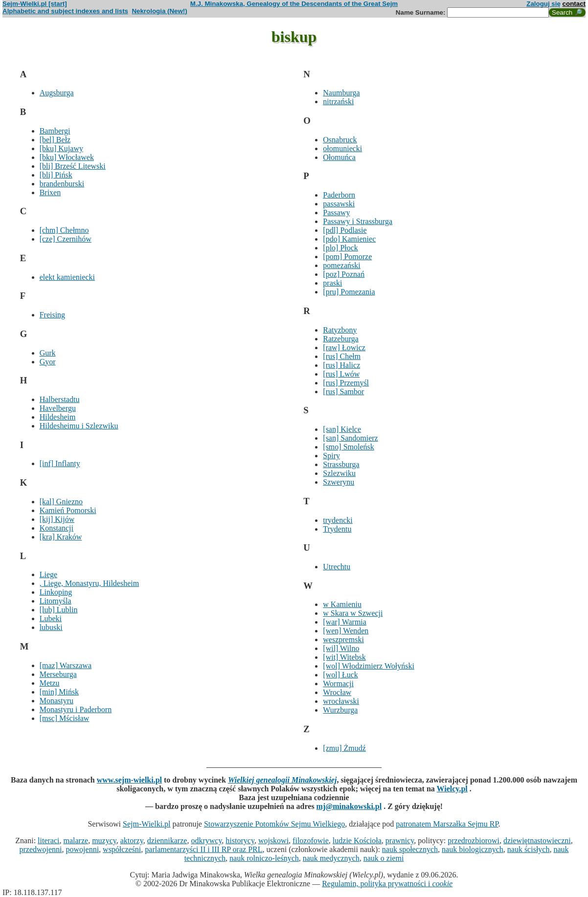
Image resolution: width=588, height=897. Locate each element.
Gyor (48, 362)
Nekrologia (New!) (159, 11)
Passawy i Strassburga (358, 221)
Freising (52, 315)
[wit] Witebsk (344, 657)
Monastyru (57, 701)
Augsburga (57, 93)
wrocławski (341, 701)
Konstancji (57, 528)
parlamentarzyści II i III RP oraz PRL (204, 849)
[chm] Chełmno (64, 230)
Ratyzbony (340, 330)
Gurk (48, 353)
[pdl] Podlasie (345, 230)
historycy (240, 841)
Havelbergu (58, 408)
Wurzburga (340, 710)
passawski (339, 204)
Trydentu (337, 529)
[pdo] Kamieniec (349, 239)
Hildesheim (58, 417)
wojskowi (273, 841)
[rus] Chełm (342, 356)
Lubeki (51, 618)
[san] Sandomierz (350, 438)
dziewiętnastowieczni (537, 841)
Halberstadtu (60, 399)
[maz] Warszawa (66, 665)
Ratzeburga (341, 339)
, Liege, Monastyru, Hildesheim (90, 583)
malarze (76, 841)
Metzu (50, 683)
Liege (48, 574)
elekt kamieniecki (67, 277)
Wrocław (337, 692)
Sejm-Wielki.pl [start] (35, 4)
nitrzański (338, 101)
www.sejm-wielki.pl (129, 780)
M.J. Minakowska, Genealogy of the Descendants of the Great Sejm (294, 4)
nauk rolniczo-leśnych (264, 858)
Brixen (50, 192)
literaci (48, 841)
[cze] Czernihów (66, 239)
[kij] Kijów (57, 519)
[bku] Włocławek (67, 157)
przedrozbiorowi (474, 841)
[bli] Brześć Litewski (73, 166)
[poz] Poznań (344, 274)
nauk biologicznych (473, 849)
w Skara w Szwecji (353, 613)
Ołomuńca (339, 157)
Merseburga (58, 674)
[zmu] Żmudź (344, 748)
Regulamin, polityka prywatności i (387, 884)
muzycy (104, 841)
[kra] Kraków (61, 537)
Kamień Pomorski (68, 510)
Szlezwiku (339, 473)
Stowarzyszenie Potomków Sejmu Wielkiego (274, 824)
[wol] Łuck (340, 675)
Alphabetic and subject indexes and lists (65, 11)
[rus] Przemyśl (346, 383)
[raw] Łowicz (344, 348)
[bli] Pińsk (56, 175)
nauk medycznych (331, 858)
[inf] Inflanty (60, 463)
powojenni (83, 849)
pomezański (341, 265)
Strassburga (341, 464)
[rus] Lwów (341, 374)
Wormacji (338, 684)
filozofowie (311, 841)
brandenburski (62, 184)
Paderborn (339, 195)
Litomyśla (56, 601)
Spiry (331, 456)
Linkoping (56, 592)
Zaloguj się (543, 4)
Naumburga (341, 93)
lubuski (51, 627)
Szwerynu (339, 482)
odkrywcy (206, 841)
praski (332, 283)
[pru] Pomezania (349, 292)
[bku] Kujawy (61, 148)
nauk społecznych (410, 849)
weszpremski (343, 639)
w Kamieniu (342, 604)
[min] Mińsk (59, 692)
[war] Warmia (345, 622)
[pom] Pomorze (347, 257)
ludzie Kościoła (357, 841)
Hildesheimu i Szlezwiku (79, 426)
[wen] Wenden (346, 631)
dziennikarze (167, 841)
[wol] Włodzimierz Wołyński (369, 666)
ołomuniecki (342, 148)
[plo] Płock (340, 248)
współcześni (122, 849)
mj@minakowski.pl (349, 806)
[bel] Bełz (55, 140)
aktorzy (132, 841)
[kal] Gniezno (61, 502)
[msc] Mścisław (65, 718)
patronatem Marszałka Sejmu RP (447, 824)
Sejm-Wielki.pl (147, 824)
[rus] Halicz (341, 365)
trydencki (338, 520)
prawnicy (400, 841)
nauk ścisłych (529, 849)
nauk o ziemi (384, 858)
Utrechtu (337, 567)
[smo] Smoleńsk (348, 447)
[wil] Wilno (341, 648)
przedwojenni (40, 849)
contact (574, 4)
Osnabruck (340, 140)
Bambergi (55, 131)
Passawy (336, 213)
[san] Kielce (342, 429)
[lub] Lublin (59, 610)
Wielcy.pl (452, 789)
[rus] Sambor (343, 392)
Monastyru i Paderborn (76, 709)
